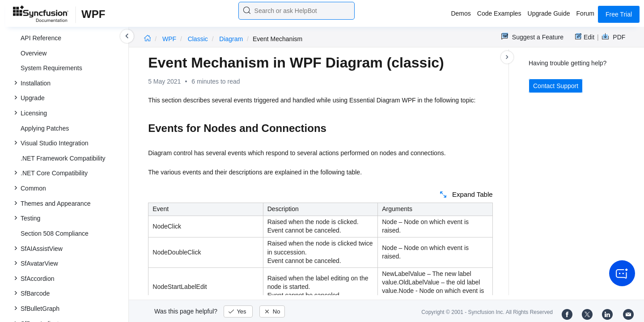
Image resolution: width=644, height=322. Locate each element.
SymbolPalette (53, 104)
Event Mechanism (58, 134)
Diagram (232, 39)
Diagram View (53, 48)
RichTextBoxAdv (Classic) (56, 300)
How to (43, 179)
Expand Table (472, 194)
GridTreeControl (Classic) (56, 210)
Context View (51, 63)
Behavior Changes (59, 164)
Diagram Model (54, 33)
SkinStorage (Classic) (51, 270)
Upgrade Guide (549, 13)
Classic (199, 39)
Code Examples (499, 13)
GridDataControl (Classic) (56, 195)
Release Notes (41, 315)
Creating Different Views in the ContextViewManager (75, 84)
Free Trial (619, 14)
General (44, 149)
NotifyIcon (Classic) (48, 225)
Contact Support (556, 86)
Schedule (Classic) (47, 255)
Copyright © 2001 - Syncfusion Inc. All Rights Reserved (487, 312)
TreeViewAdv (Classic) (52, 240)
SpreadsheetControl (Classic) (61, 285)
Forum (585, 13)
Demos (461, 13)
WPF (170, 39)
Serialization (50, 119)
